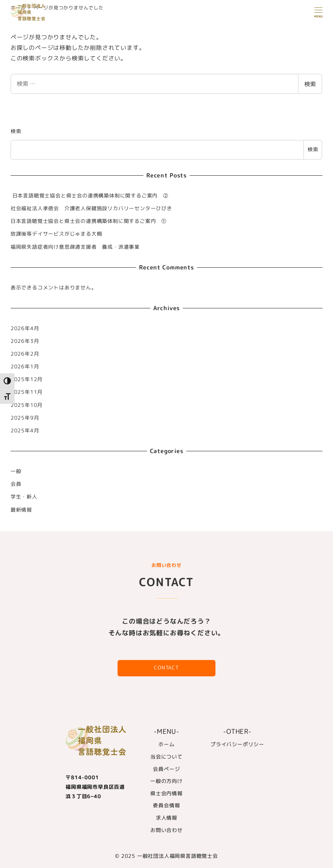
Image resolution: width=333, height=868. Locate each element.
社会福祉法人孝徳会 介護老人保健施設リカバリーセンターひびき (91, 208)
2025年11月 (27, 392)
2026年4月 (25, 328)
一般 (16, 471)
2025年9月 (25, 418)
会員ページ (166, 769)
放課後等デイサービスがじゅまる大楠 (56, 234)
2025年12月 (27, 379)
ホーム (166, 744)
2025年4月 (25, 431)
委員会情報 (166, 805)
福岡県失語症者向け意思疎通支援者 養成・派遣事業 (78, 247)
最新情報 (21, 510)
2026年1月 (25, 367)
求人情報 (166, 818)
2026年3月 (25, 341)
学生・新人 (24, 497)
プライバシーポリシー (237, 744)
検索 (310, 84)
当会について (166, 757)
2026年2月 (25, 354)
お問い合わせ (166, 830)
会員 (16, 484)
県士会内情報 (166, 793)
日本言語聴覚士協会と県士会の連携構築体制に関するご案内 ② (90, 196)
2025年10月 (27, 405)
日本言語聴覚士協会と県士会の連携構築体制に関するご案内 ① (89, 221)
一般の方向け (166, 781)
